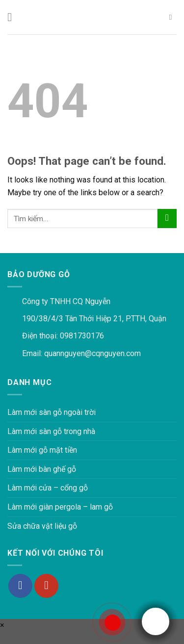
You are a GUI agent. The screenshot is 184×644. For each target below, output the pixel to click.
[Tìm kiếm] (173, 17)
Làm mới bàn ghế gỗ (42, 469)
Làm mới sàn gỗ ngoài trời (52, 412)
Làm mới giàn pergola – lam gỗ (60, 507)
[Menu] (13, 17)
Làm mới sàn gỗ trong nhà (51, 431)
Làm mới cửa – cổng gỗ (48, 488)
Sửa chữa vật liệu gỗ (42, 526)
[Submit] (167, 219)
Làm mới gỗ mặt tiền (42, 450)
